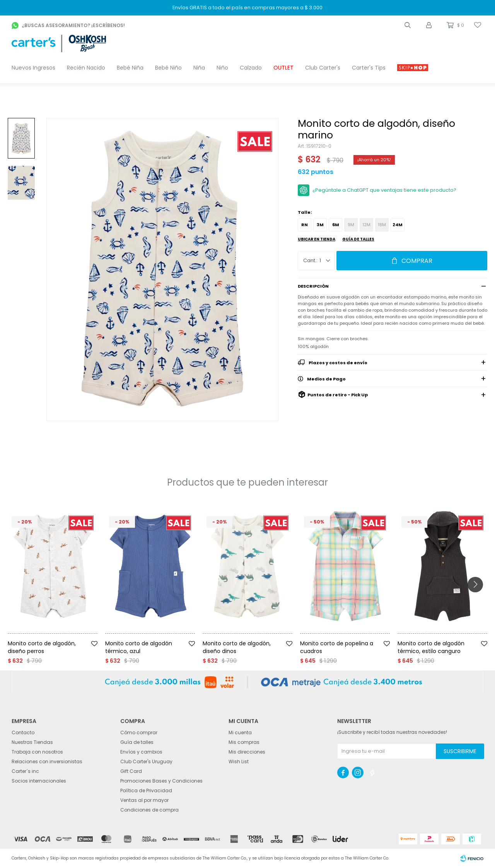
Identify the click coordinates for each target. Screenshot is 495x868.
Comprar (417, 261)
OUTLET (283, 68)
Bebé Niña (130, 68)
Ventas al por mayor (144, 800)
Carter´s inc (25, 771)
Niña (199, 68)
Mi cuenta (240, 732)
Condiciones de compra (149, 810)
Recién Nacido (86, 68)
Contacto (23, 732)
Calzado (251, 68)
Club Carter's (323, 68)
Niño (222, 68)
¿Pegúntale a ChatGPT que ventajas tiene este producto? (384, 190)
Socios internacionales (39, 781)
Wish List (239, 761)
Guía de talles (358, 239)
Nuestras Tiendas (32, 742)
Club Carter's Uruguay (146, 761)
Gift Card (131, 771)
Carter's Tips (369, 68)
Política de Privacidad (146, 790)
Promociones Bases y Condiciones (161, 781)
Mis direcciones (247, 752)
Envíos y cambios (141, 752)
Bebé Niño (168, 68)
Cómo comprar (139, 732)
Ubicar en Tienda (317, 239)
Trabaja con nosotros (37, 752)
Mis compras (244, 742)
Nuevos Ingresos (33, 68)
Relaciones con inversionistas (47, 761)
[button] (408, 25)
